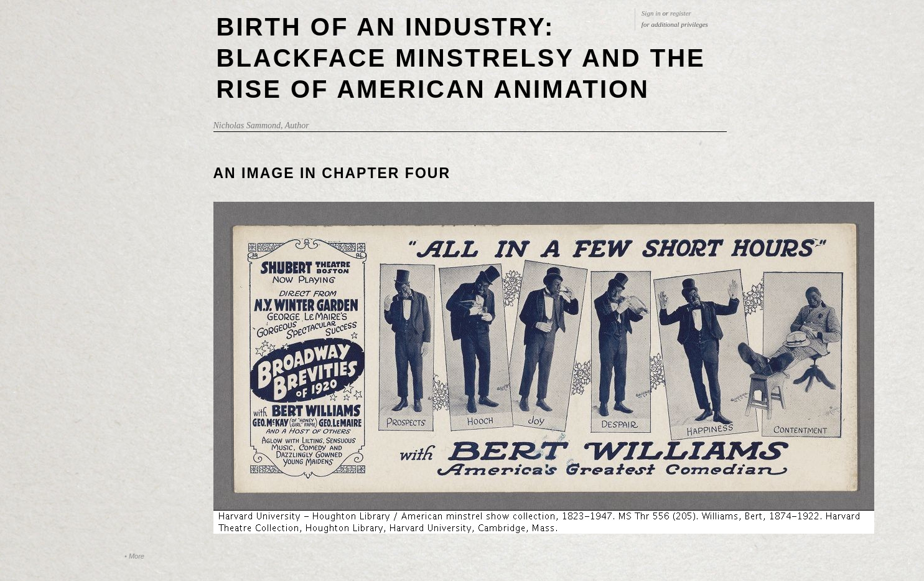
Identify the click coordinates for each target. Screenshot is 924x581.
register (681, 13)
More (137, 556)
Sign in (651, 13)
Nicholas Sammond (247, 125)
